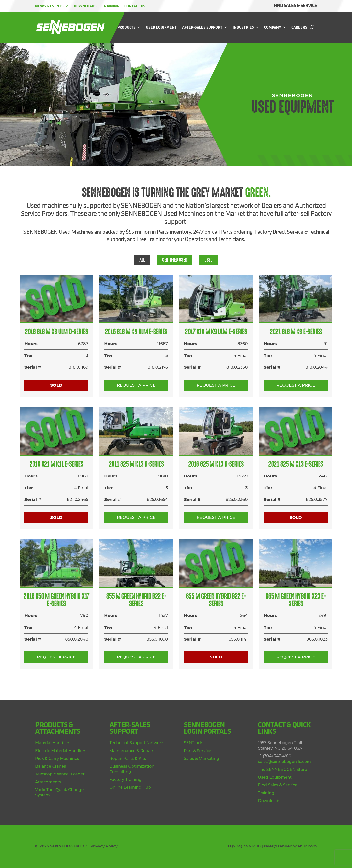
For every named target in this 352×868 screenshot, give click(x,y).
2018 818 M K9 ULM (56, 332)
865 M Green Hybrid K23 (296, 600)
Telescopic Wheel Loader (60, 774)
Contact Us (135, 6)
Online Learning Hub (130, 787)
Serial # (33, 367)
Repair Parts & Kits (128, 758)
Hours (31, 344)
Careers (299, 27)
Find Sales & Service (278, 785)
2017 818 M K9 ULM (216, 332)
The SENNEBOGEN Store (282, 769)
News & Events (49, 6)
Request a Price (136, 385)
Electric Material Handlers (61, 751)
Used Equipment (161, 27)
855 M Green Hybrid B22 (136, 600)
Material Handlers (53, 743)
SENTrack (193, 743)
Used (209, 260)
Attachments (48, 782)
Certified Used (175, 260)
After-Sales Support (202, 27)
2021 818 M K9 (296, 332)
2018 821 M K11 (56, 464)
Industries (243, 27)
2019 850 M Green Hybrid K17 (56, 600)
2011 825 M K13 (136, 464)
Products (126, 27)
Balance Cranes (50, 766)
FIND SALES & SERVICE (295, 5)
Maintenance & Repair (131, 751)
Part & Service (198, 751)
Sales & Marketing (202, 758)
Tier (29, 355)
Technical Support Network (137, 743)
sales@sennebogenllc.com (284, 762)
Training (110, 6)
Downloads (85, 6)
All (142, 260)
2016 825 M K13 (216, 464)
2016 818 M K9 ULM (136, 332)
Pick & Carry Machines (57, 758)
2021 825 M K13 (296, 464)
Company (273, 27)
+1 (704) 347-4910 (244, 846)
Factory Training (126, 779)
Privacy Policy (104, 846)
